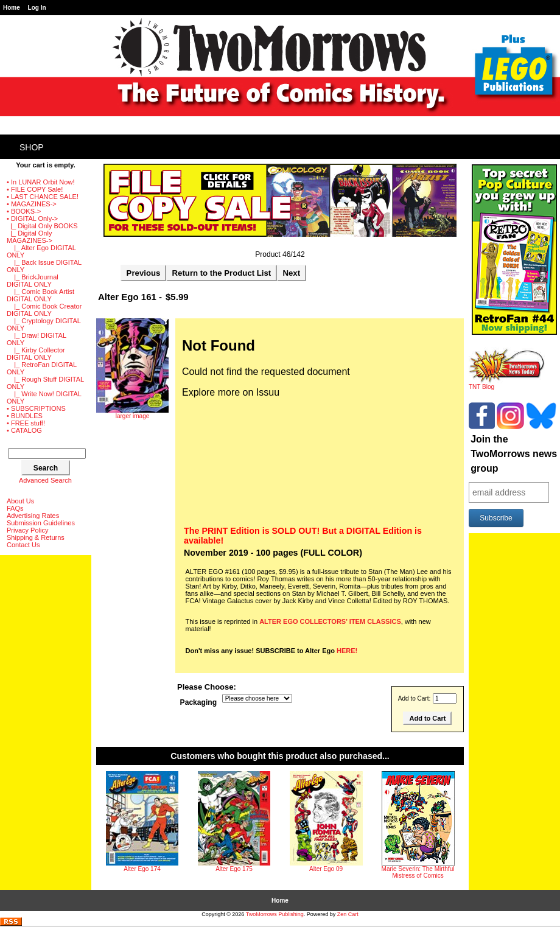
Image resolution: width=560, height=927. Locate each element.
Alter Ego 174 (142, 869)
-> (32, 219)
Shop (32, 147)
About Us (20, 501)
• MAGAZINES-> (32, 204)
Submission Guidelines (41, 523)
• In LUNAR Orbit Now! (40, 182)
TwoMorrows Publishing (275, 914)
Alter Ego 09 (326, 869)
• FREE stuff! (26, 423)
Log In (37, 8)
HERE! (347, 651)
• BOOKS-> (24, 211)
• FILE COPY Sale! (35, 189)
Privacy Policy (27, 530)
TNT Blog (507, 384)
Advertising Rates (33, 516)
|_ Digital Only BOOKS (42, 226)
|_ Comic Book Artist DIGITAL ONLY (40, 295)
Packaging (199, 702)
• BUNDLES (25, 416)
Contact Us (23, 545)
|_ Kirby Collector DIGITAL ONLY (36, 354)
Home (12, 8)
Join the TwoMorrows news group (514, 454)
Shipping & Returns (36, 537)
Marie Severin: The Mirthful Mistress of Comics (418, 872)
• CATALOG (24, 430)
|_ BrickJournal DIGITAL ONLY (33, 281)
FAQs (15, 508)
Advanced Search (45, 480)
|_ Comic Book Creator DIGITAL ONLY (44, 310)
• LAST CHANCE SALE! (43, 197)
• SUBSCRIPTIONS (36, 408)
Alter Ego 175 (234, 869)
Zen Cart (348, 914)
